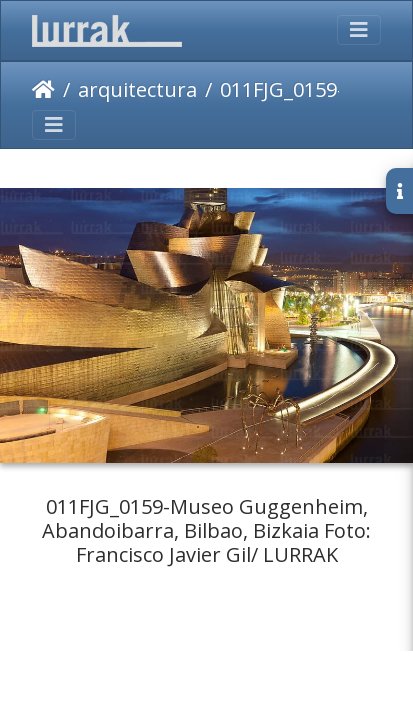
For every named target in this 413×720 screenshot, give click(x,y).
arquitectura (137, 89)
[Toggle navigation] (359, 30)
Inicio (43, 90)
